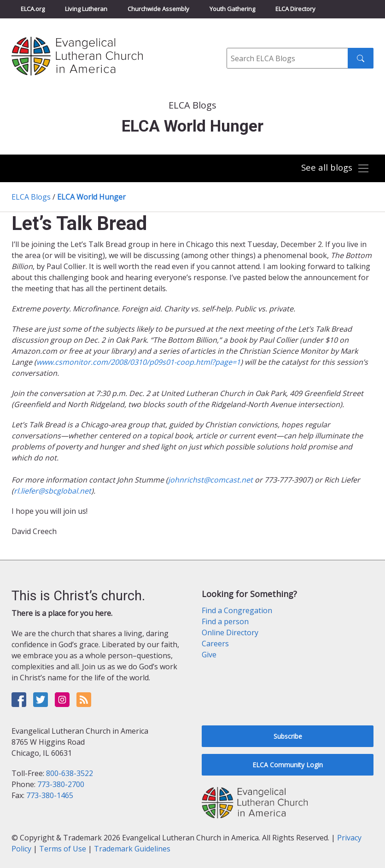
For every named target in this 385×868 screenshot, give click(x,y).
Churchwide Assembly (158, 9)
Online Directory (230, 632)
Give (209, 655)
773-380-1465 (50, 795)
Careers (215, 644)
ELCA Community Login (288, 765)
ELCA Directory (295, 9)
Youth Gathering (232, 9)
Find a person (225, 621)
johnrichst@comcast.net (210, 480)
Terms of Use (63, 849)
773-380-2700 (61, 784)
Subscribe (288, 736)
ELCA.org (33, 9)
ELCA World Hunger (91, 197)
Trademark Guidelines (132, 849)
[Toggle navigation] (335, 169)
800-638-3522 (70, 773)
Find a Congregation (237, 610)
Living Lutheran (86, 9)
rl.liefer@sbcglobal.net (52, 491)
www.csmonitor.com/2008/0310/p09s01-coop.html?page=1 (138, 362)
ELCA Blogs (31, 197)
